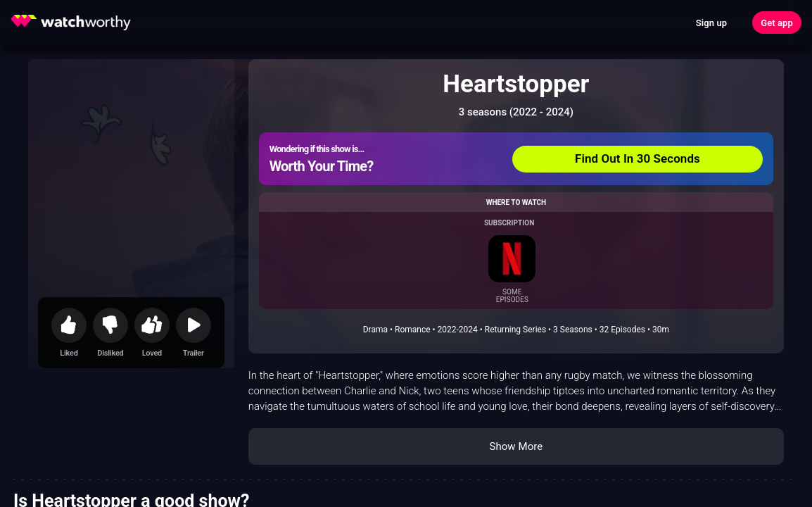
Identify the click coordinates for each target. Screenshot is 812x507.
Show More (516, 446)
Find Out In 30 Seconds (637, 158)
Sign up (711, 23)
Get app (777, 23)
